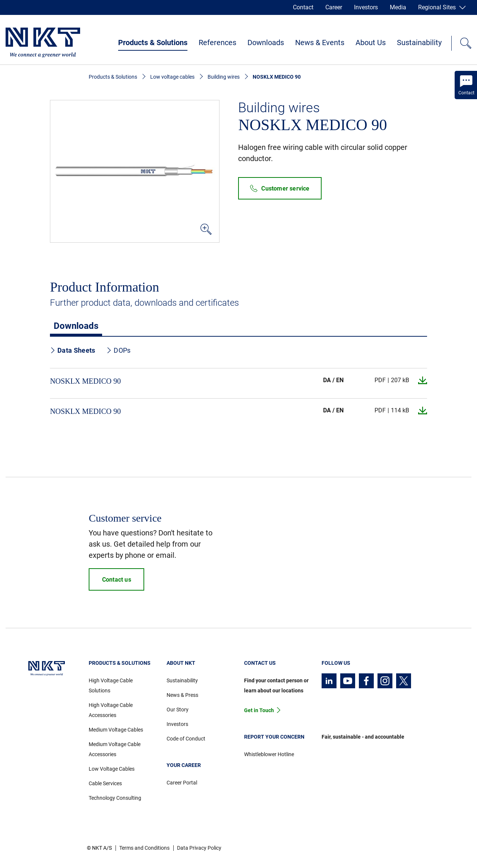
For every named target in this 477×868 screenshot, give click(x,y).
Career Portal (182, 783)
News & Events (320, 43)
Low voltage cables (172, 77)
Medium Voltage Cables (116, 730)
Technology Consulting (115, 798)
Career (334, 7)
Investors (366, 7)
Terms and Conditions (144, 848)
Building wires (224, 77)
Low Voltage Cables (112, 769)
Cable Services (105, 783)
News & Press (182, 695)
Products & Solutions (153, 43)
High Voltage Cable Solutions (111, 685)
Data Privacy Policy (199, 848)
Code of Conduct (186, 739)
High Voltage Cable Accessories (111, 710)
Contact (303, 7)
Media (398, 7)
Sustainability (419, 43)
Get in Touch (259, 710)
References (217, 43)
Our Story (178, 710)
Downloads (266, 43)
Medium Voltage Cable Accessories (115, 749)
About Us (371, 43)
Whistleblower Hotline (269, 754)
